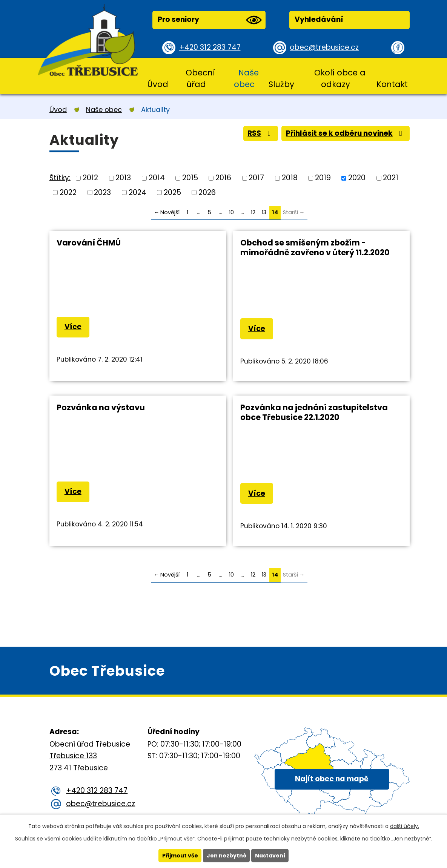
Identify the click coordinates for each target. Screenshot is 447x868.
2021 (391, 178)
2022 (68, 192)
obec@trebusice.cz (324, 47)
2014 (157, 178)
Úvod (158, 84)
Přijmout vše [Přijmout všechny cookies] (180, 856)
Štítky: (60, 177)
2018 (290, 178)
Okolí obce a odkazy (340, 78)
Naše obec (246, 78)
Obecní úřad (200, 78)
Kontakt (392, 84)
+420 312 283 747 (210, 47)
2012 (90, 178)
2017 (256, 178)
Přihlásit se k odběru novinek (346, 133)
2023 (102, 192)
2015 (190, 178)
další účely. (405, 826)
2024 (137, 192)
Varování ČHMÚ (89, 243)
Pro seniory (210, 20)
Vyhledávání (319, 19)
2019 (323, 178)
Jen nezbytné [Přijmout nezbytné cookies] (227, 856)
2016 (223, 178)
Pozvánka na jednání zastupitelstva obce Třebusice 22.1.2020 (314, 412)
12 (253, 212)
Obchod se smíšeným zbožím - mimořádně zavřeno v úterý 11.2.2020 (315, 248)
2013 (123, 178)
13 (264, 212)
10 (231, 212)
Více (73, 327)
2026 (207, 192)
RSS (260, 133)
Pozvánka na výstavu (101, 407)
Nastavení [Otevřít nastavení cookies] (270, 856)
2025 (172, 192)
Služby (281, 84)
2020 (357, 178)
